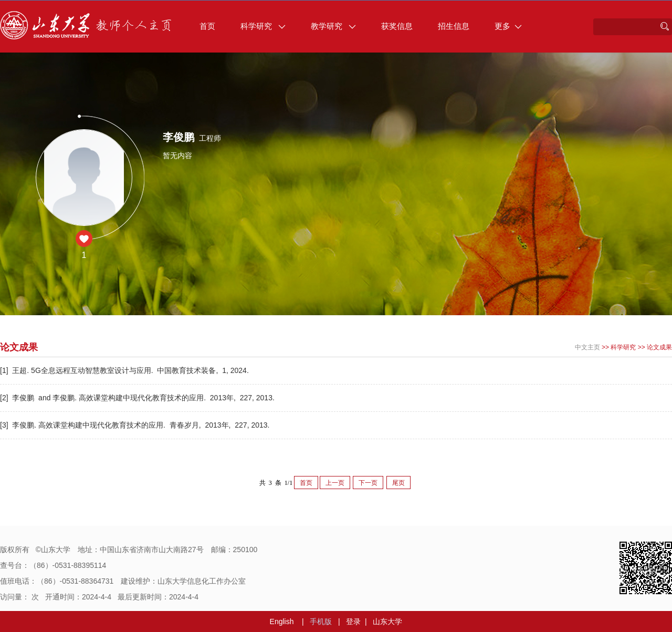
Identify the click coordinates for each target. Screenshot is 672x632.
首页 (207, 26)
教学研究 (333, 26)
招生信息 (454, 26)
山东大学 (387, 621)
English (282, 621)
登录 (353, 621)
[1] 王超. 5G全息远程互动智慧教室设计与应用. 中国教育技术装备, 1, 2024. (125, 370)
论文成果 (659, 347)
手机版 (321, 621)
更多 (508, 26)
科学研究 (263, 26)
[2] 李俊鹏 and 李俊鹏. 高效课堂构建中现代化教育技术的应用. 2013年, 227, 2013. (138, 398)
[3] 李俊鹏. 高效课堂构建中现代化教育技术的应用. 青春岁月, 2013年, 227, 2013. (136, 425)
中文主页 (587, 347)
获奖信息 (397, 26)
